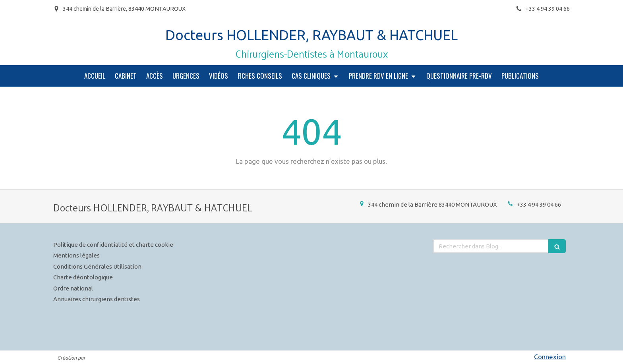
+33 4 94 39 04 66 (539, 204)
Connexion (550, 357)
